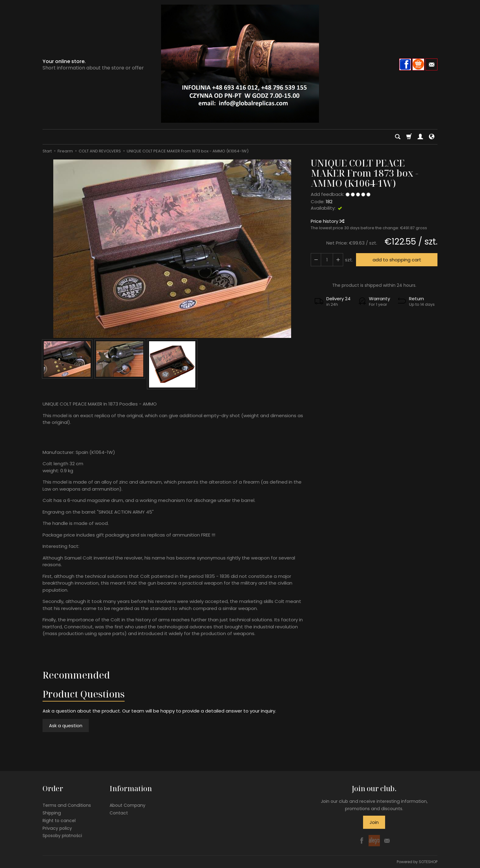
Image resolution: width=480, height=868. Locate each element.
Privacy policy (57, 828)
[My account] (420, 137)
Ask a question (66, 726)
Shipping (52, 813)
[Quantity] (327, 260)
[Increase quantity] (316, 260)
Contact (119, 813)
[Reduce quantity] (338, 260)
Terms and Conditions (67, 805)
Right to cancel (59, 821)
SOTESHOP (428, 862)
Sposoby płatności (62, 836)
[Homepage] (240, 64)
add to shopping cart (397, 260)
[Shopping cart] (409, 137)
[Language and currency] (432, 137)
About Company (127, 805)
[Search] (398, 137)
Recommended (76, 675)
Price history (327, 221)
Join (374, 822)
